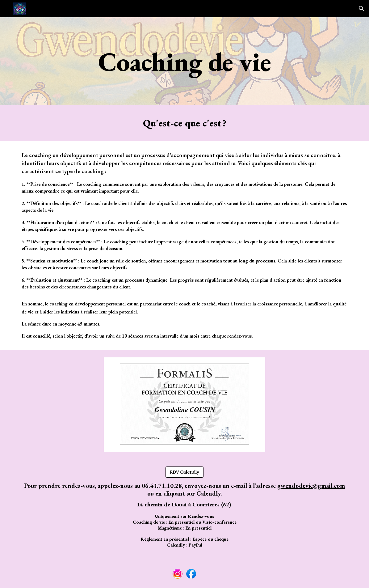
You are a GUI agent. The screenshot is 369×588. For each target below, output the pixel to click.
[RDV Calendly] (184, 472)
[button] (362, 9)
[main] (184, 61)
